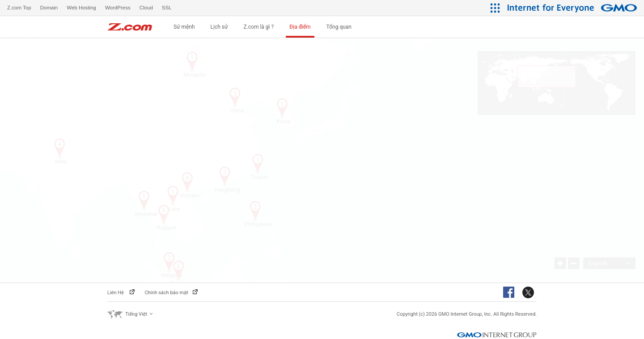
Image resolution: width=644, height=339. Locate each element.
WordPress (118, 8)
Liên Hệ (121, 293)
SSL (167, 8)
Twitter (530, 293)
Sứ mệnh (184, 27)
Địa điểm (300, 27)
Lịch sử (219, 27)
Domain (49, 8)
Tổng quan (339, 27)
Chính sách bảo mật (171, 293)
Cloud (146, 8)
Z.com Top (19, 8)
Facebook (510, 293)
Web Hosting (81, 8)
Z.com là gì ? (258, 27)
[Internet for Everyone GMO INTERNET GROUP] (573, 8)
